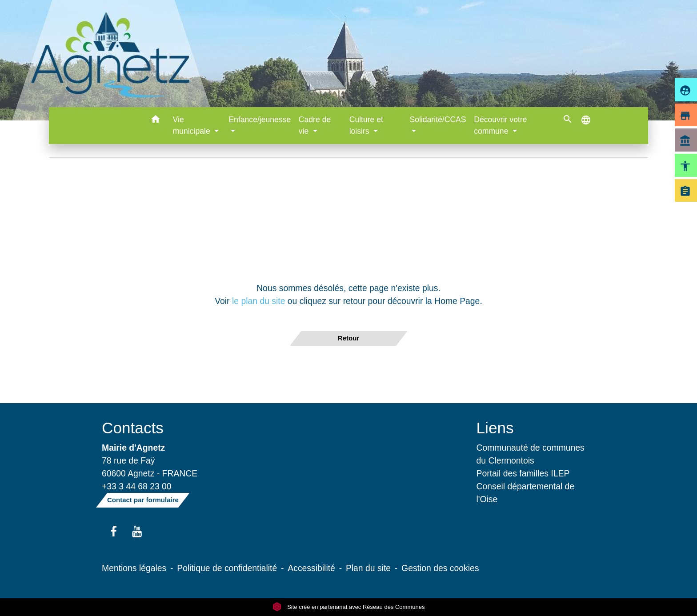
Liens (495, 428)
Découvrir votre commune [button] (500, 125)
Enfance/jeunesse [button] (260, 120)
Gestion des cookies (440, 568)
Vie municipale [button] (193, 125)
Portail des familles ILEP (523, 473)
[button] (156, 121)
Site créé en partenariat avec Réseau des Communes (349, 607)
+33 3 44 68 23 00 (137, 486)
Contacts (133, 428)
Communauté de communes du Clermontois (531, 454)
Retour (348, 338)
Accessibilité (311, 568)
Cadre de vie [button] (315, 125)
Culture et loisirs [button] (366, 125)
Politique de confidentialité (227, 568)
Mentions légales (134, 568)
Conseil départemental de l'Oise (526, 493)
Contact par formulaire (143, 500)
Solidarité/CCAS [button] (438, 120)
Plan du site (368, 568)
